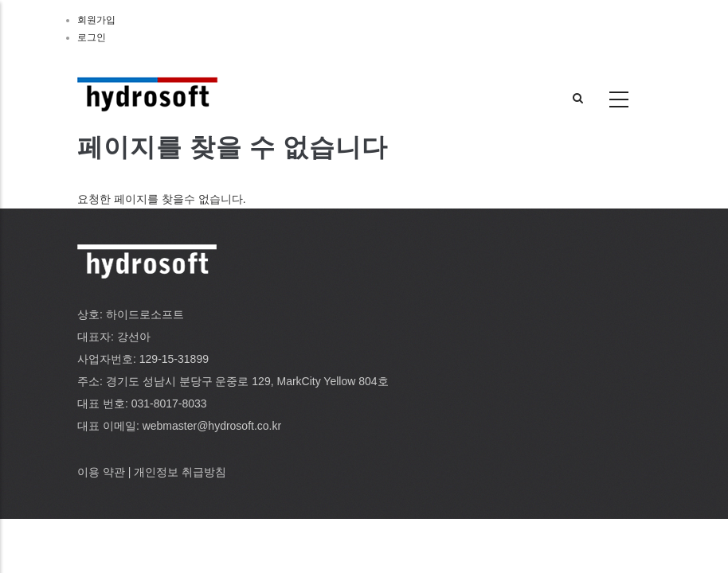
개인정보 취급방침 (180, 472)
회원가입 (96, 20)
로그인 (92, 37)
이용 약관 (101, 472)
